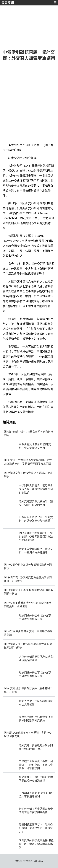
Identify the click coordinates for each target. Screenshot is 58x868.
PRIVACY (27, 861)
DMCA (18, 861)
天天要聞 (8, 3)
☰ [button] (55, 3)
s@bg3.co (38, 861)
